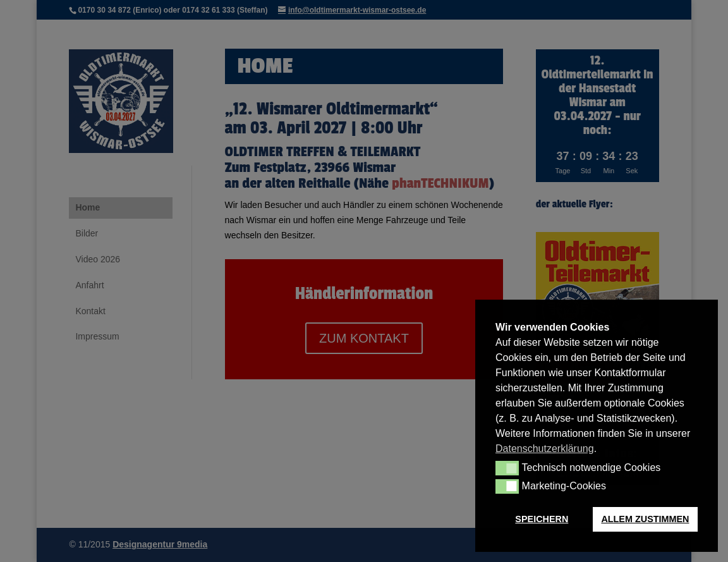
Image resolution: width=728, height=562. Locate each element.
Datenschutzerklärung (545, 449)
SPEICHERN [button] (542, 519)
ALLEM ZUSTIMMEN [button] (645, 519)
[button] (507, 468)
